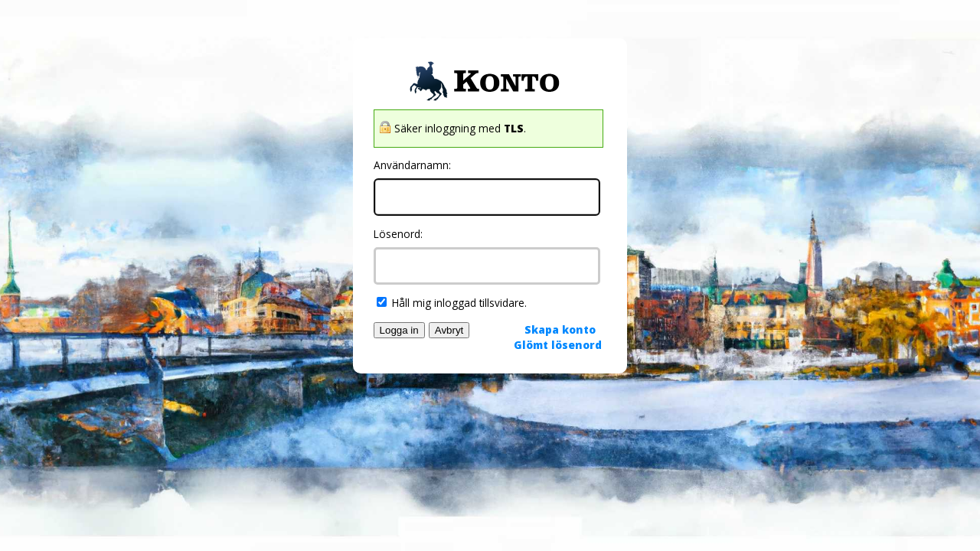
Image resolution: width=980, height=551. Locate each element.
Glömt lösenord (558, 345)
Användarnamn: (412, 165)
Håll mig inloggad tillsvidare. (452, 303)
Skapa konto (560, 329)
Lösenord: (398, 234)
